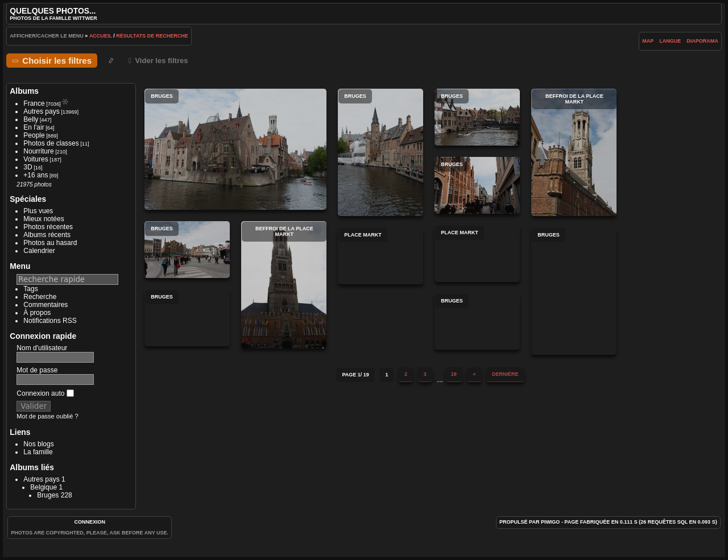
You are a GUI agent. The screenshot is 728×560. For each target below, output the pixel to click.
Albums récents (47, 235)
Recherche (40, 297)
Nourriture (38, 151)
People (34, 135)
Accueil (101, 36)
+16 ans (36, 175)
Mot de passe (37, 370)
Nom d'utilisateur (42, 348)
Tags (30, 289)
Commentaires (45, 305)
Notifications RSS (50, 321)
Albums (24, 91)
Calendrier (39, 251)
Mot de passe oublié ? (47, 416)
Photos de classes (51, 143)
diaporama (702, 41)
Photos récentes (48, 227)
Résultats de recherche (152, 36)
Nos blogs (38, 444)
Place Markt (477, 254)
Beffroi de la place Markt (574, 152)
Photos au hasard (50, 243)
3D (28, 167)
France (34, 103)
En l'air (34, 127)
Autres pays (41, 111)
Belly (31, 119)
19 (454, 374)
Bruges (48, 495)
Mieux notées (44, 219)
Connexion (90, 522)
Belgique (44, 487)
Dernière (505, 374)
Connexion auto (45, 393)
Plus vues (38, 211)
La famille (38, 452)
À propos (37, 313)
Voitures (36, 159)
